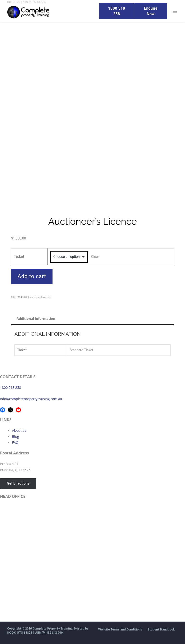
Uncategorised (43, 297)
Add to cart (32, 276)
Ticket (19, 257)
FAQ (15, 442)
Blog (16, 436)
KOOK (11, 633)
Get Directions (18, 484)
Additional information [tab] (36, 319)
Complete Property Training (53, 628)
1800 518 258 (10, 387)
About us (19, 430)
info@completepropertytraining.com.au (31, 399)
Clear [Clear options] (95, 257)
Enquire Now (150, 11)
